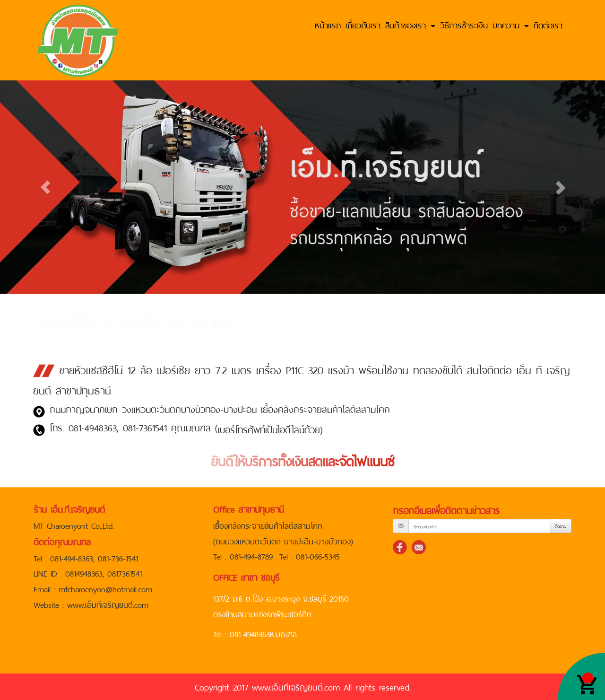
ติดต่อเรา (548, 24)
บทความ (511, 24)
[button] (45, 187)
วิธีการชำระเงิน (464, 24)
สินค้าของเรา (410, 24)
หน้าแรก (328, 24)
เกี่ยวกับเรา (363, 24)
